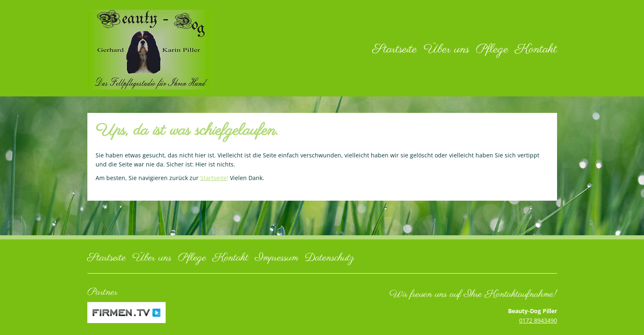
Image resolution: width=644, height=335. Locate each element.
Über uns (446, 49)
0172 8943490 (538, 320)
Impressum (277, 258)
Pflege (492, 49)
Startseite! (214, 178)
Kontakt (536, 49)
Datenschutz (330, 258)
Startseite (395, 49)
